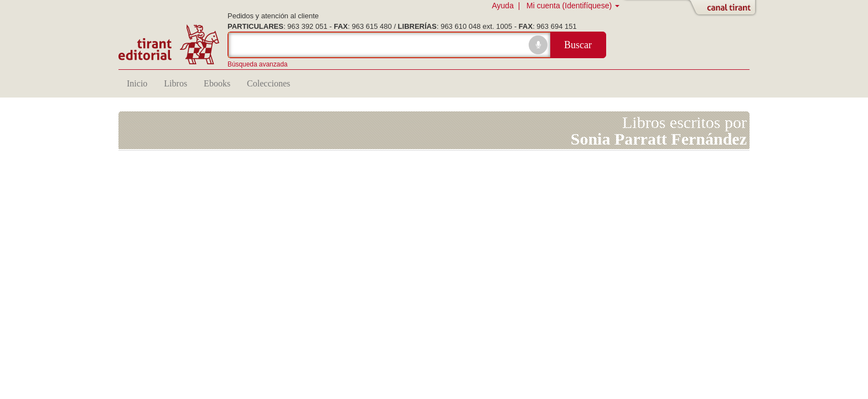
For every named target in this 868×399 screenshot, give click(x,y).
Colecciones (268, 83)
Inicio (137, 83)
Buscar (578, 45)
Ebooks (217, 83)
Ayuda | (508, 6)
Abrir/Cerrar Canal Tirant (725, 8)
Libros (175, 83)
